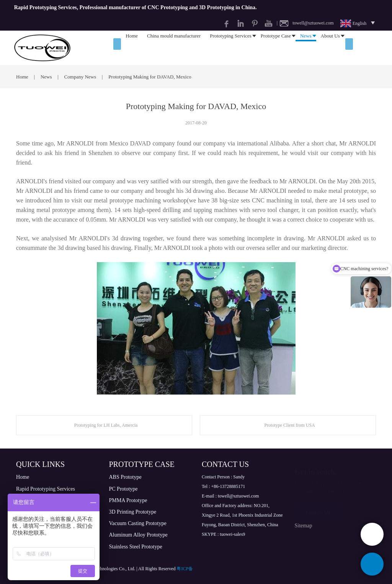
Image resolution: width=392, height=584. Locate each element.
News (306, 48)
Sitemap (304, 526)
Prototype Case (276, 48)
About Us (330, 48)
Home (132, 48)
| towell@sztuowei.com (305, 23)
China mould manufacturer (174, 48)
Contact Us (318, 508)
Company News (81, 77)
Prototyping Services (231, 48)
